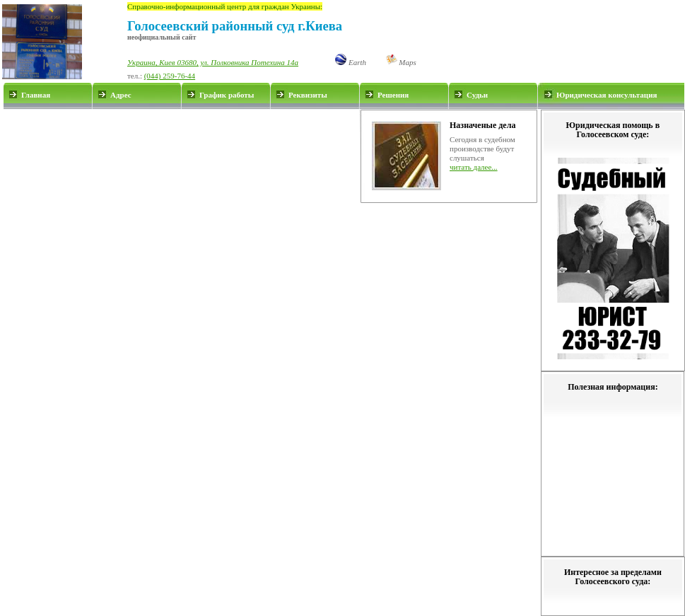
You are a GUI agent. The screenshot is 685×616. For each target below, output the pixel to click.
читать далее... (474, 167)
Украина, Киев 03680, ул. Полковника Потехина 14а (213, 62)
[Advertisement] (182, 156)
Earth (351, 62)
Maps (401, 62)
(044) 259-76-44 (170, 76)
